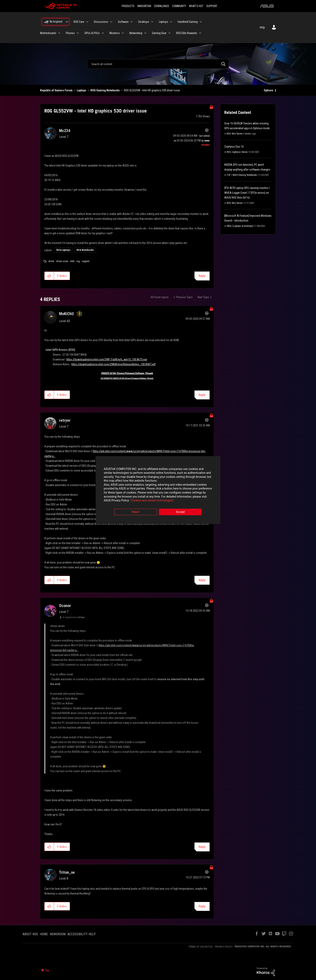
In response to (74, 617)
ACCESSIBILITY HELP (82, 934)
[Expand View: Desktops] (152, 22)
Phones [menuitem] (70, 33)
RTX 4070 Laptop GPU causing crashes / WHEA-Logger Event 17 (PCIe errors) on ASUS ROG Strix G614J (247, 193)
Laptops (82, 90)
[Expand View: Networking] (145, 33)
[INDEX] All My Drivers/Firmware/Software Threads (127, 373)
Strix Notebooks (85, 250)
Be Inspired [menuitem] (56, 22)
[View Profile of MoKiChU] (66, 314)
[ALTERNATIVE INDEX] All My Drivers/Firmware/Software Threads (127, 378)
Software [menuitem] (123, 22)
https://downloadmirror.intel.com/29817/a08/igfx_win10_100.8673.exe (107, 359)
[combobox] (158, 64)
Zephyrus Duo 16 (234, 147)
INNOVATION (144, 6)
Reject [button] (136, 512)
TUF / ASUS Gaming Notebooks (242, 175)
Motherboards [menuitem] (48, 33)
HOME (44, 934)
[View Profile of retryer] (65, 420)
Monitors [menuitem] (115, 33)
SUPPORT (212, 6)
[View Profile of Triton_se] (67, 872)
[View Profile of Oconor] (65, 606)
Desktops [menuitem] (144, 22)
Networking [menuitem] (136, 33)
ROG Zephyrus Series (237, 152)
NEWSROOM (58, 934)
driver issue (62, 261)
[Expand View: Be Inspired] (67, 22)
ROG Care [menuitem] (79, 22)
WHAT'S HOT (196, 6)
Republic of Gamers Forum (56, 90)
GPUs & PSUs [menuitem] (92, 33)
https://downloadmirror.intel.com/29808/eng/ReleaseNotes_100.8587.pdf (113, 364)
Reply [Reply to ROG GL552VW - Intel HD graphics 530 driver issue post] (202, 276)
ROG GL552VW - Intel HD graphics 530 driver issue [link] (152, 90)
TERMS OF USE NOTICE (201, 947)
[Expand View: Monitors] (123, 33)
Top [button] (47, 970)
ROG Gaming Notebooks (105, 90)
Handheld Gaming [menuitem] (188, 22)
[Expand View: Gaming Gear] (169, 33)
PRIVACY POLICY (224, 947)
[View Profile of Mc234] (65, 131)
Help (262, 27)
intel (72, 261)
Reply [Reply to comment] (202, 395)
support (86, 261)
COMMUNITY (179, 6)
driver (51, 261)
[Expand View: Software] (132, 22)
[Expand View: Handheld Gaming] (201, 22)
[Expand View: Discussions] (111, 22)
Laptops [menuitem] (163, 22)
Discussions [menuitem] (101, 22)
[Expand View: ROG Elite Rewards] (200, 33)
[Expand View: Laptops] (171, 22)
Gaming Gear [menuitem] (159, 33)
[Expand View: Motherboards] (59, 33)
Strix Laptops (63, 250)
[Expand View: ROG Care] (87, 22)
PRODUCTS (128, 6)
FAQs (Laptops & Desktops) (240, 226)
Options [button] (269, 90)
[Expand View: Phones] (78, 33)
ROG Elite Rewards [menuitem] (187, 33)
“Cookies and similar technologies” (132, 501)
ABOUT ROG (30, 934)
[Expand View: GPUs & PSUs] (103, 33)
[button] (49, 276)
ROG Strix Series (235, 134)
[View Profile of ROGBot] (206, 145)
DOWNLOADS (162, 6)
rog (78, 261)
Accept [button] (180, 512)
